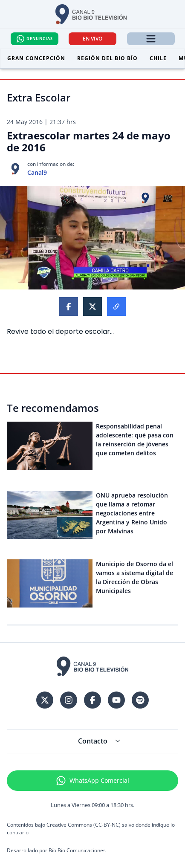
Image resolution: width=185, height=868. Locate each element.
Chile (158, 58)
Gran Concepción (36, 58)
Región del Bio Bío (107, 58)
